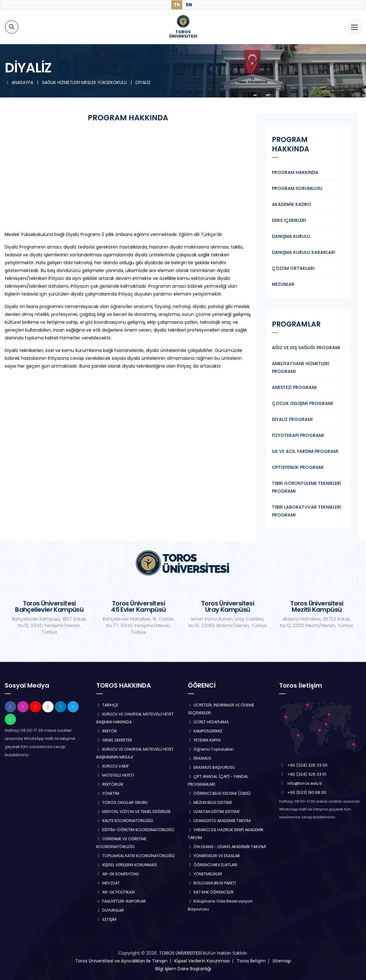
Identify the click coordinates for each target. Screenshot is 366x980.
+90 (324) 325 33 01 (307, 774)
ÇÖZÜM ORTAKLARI (293, 268)
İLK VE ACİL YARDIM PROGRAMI (305, 451)
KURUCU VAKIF (113, 766)
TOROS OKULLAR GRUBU (122, 802)
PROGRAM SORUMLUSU (297, 188)
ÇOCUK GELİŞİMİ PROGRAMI (302, 403)
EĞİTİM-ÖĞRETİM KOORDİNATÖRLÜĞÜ (135, 830)
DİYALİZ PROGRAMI (292, 419)
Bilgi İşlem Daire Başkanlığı (183, 969)
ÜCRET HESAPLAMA (208, 722)
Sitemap (282, 961)
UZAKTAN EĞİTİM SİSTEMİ (214, 812)
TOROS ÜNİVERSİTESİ (180, 953)
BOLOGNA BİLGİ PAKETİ (212, 883)
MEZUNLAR (283, 284)
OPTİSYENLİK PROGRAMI (298, 467)
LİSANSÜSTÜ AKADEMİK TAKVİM (219, 821)
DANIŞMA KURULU (291, 236)
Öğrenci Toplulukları (211, 749)
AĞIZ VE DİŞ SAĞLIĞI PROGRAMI (306, 348)
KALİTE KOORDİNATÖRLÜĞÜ (125, 821)
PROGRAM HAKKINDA (295, 172)
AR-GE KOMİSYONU (118, 874)
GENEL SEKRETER (114, 740)
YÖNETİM (108, 793)
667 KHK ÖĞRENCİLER (211, 892)
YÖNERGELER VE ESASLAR (214, 856)
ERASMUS (200, 758)
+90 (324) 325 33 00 (307, 765)
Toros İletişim (251, 961)
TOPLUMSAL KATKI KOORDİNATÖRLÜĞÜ (135, 856)
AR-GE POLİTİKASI (116, 892)
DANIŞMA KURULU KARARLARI (304, 252)
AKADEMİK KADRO (292, 204)
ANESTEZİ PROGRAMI (294, 387)
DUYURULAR (110, 910)
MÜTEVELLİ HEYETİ (115, 775)
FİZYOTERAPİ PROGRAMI (298, 435)
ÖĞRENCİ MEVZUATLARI (213, 865)
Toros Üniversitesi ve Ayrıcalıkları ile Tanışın (121, 961)
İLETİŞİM (106, 919)
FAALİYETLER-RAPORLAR (121, 901)
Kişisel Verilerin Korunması (202, 961)
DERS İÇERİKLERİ (289, 220)
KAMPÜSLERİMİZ (205, 731)
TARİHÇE (107, 705)
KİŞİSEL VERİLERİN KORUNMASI (127, 865)
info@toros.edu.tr (305, 783)
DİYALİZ (143, 82)
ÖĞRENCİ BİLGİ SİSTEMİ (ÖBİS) (219, 793)
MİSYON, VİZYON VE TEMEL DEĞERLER (133, 812)
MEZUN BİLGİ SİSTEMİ (210, 802)
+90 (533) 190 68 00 (307, 792)
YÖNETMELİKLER (205, 874)
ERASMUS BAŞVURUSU (212, 767)
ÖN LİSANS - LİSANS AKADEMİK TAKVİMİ (227, 847)
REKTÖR (107, 731)
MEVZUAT (108, 883)
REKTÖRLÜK (110, 784)
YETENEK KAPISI (204, 740)
